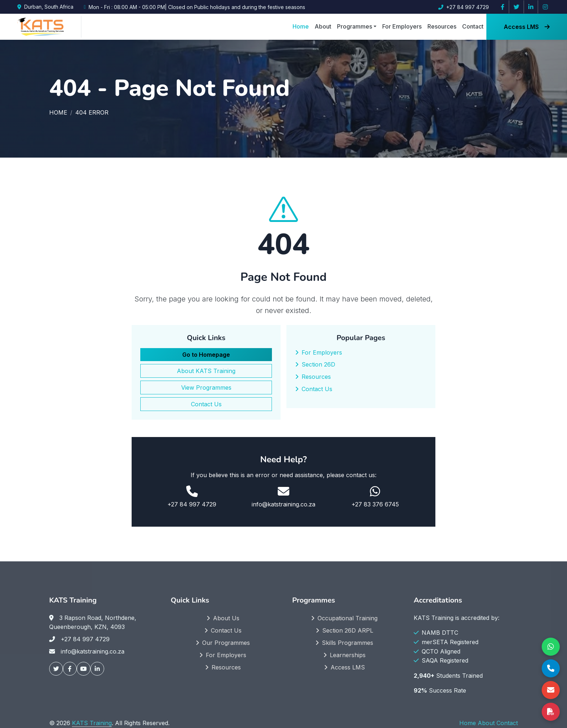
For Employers (402, 26)
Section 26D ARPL (348, 630)
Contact (473, 26)
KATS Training (92, 723)
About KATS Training (206, 371)
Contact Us (206, 404)
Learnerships (348, 655)
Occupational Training (348, 618)
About (323, 26)
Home (301, 26)
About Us (226, 618)
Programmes (355, 26)
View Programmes (206, 387)
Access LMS (527, 27)
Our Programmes (226, 643)
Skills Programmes (348, 643)
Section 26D (318, 364)
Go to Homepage (206, 355)
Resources (442, 26)
